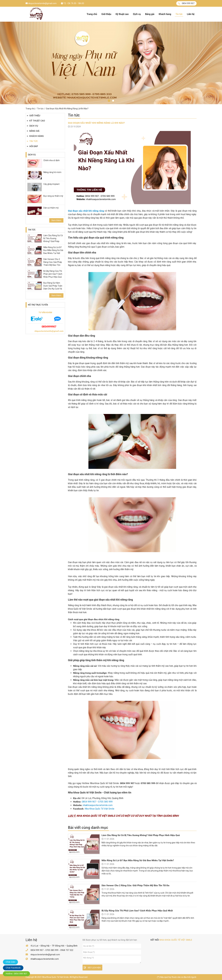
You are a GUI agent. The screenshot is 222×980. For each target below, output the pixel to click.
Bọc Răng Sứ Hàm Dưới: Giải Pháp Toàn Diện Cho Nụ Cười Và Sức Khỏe (53, 287)
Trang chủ (92, 14)
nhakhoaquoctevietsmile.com (98, 805)
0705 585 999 (105, 802)
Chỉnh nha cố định (52, 160)
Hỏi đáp (32, 146)
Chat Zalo (10, 962)
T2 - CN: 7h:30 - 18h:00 (72, 3)
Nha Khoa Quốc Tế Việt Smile (100, 809)
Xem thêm (56, 220)
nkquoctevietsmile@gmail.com (41, 3)
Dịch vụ (137, 14)
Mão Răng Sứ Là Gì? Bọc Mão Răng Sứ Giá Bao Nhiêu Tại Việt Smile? (53, 252)
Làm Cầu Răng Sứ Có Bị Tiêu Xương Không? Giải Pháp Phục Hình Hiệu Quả (53, 240)
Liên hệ (191, 14)
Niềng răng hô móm (52, 172)
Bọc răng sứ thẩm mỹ (53, 196)
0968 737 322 (67, 950)
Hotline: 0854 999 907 (16, 973)
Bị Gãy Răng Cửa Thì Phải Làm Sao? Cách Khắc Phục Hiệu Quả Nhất (53, 275)
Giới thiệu (106, 14)
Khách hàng (165, 14)
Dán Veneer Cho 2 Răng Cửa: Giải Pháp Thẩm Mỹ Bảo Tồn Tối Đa (53, 264)
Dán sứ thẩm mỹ (51, 208)
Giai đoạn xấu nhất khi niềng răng (86, 211)
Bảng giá (150, 14)
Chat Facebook (13, 968)
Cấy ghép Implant (51, 184)
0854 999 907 (186, 3)
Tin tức (179, 14)
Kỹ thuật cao (122, 14)
